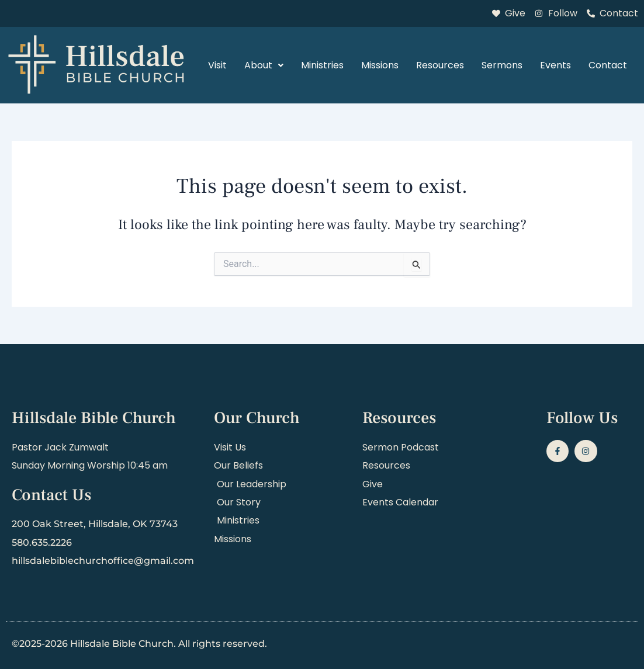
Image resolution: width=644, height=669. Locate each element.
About (264, 65)
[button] (264, 65)
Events (555, 65)
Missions (380, 65)
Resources (440, 65)
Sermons (502, 65)
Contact (608, 65)
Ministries (322, 65)
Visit (217, 65)
